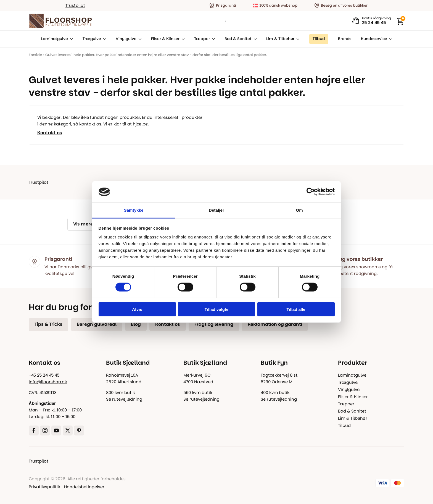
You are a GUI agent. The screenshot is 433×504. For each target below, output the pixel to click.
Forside (35, 55)
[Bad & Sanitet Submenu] (254, 39)
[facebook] (34, 431)
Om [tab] (299, 210)
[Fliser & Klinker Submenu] (182, 39)
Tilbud (344, 425)
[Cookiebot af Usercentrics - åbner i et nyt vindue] (311, 192)
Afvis (137, 309)
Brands (345, 39)
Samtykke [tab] (134, 210)
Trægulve (92, 39)
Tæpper (202, 39)
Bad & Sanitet (238, 39)
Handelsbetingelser (84, 487)
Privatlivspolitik (44, 487)
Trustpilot (75, 5)
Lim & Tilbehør (280, 39)
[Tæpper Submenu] (212, 39)
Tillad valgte (216, 309)
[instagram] (45, 431)
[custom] (79, 431)
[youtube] (56, 431)
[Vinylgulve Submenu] (139, 39)
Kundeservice (374, 39)
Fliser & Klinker (165, 39)
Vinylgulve (126, 39)
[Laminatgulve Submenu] (70, 39)
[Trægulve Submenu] (104, 39)
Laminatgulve (55, 39)
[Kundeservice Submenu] (390, 39)
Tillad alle (296, 309)
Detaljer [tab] (216, 210)
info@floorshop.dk (48, 382)
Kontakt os (50, 133)
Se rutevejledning (124, 399)
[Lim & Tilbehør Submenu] (297, 39)
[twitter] (68, 431)
